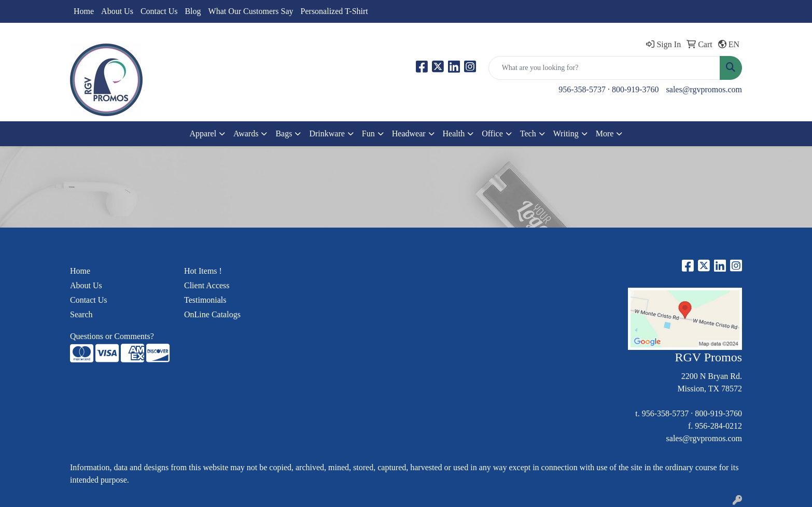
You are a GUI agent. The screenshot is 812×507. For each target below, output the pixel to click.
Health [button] (454, 133)
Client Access (207, 285)
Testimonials (205, 300)
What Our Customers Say (251, 11)
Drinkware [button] (327, 133)
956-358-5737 (582, 89)
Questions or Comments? (112, 336)
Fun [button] (368, 133)
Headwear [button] (409, 133)
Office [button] (492, 133)
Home (84, 11)
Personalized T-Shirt (334, 11)
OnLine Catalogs (212, 314)
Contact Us (159, 11)
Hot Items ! (203, 271)
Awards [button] (246, 133)
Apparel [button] (203, 133)
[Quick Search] (604, 68)
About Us (117, 11)
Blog (193, 11)
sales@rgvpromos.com (704, 89)
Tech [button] (528, 133)
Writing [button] (566, 133)
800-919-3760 (635, 89)
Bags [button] (284, 133)
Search (81, 314)
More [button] (605, 133)
